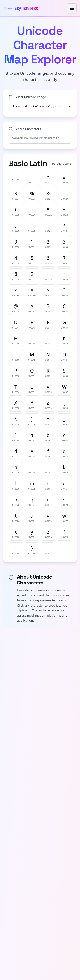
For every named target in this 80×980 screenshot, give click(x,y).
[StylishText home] (21, 8)
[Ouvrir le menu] (72, 8)
